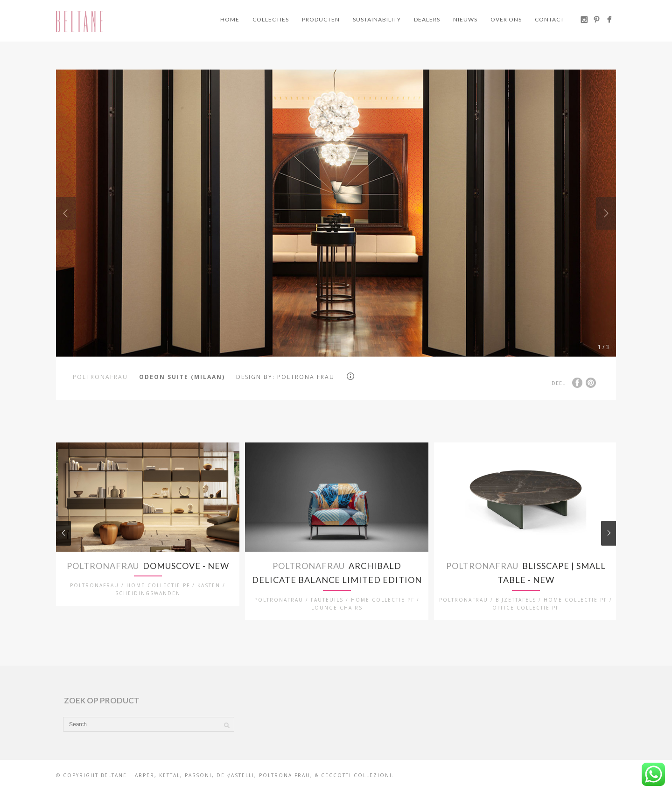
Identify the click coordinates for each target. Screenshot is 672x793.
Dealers (427, 19)
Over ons (506, 19)
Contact (549, 19)
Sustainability (377, 19)
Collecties (271, 19)
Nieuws (465, 19)
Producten (321, 19)
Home (230, 19)
